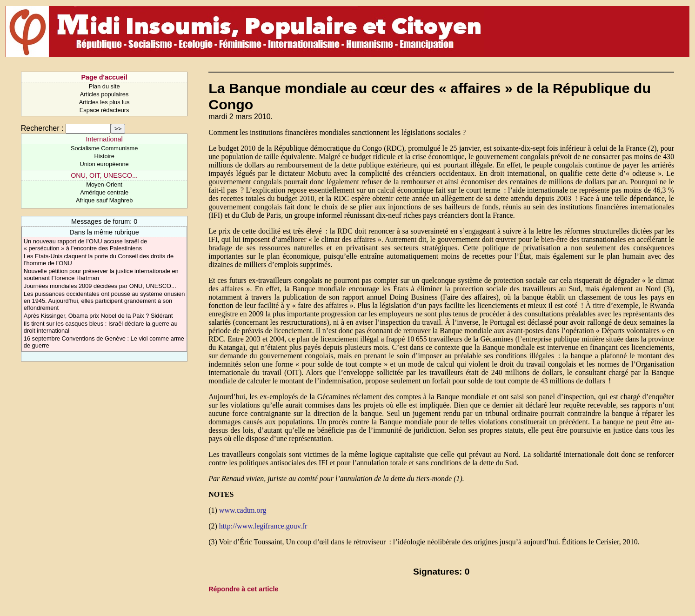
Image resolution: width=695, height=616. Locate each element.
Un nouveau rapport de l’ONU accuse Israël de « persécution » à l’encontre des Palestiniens (85, 245)
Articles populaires (104, 94)
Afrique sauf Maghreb (104, 200)
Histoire (104, 156)
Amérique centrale (104, 192)
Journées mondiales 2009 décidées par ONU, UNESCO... (100, 286)
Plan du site (104, 86)
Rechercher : (42, 128)
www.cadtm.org (243, 510)
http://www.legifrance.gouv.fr (263, 526)
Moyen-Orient (104, 184)
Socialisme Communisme (104, 148)
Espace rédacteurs (104, 110)
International (104, 139)
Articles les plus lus (104, 102)
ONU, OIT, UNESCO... (104, 175)
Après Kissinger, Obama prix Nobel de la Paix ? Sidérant (98, 316)
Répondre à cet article (243, 589)
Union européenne (104, 164)
